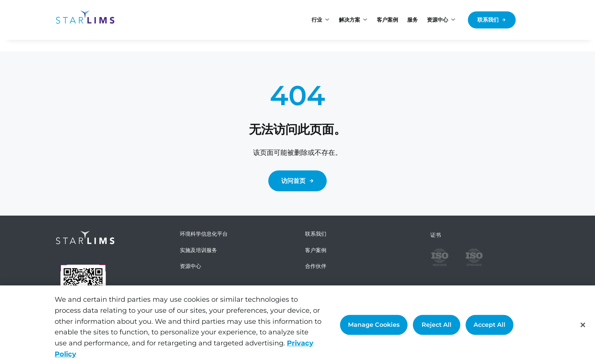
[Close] (583, 325)
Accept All (490, 325)
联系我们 (488, 20)
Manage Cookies (374, 325)
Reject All (437, 325)
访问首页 (293, 181)
